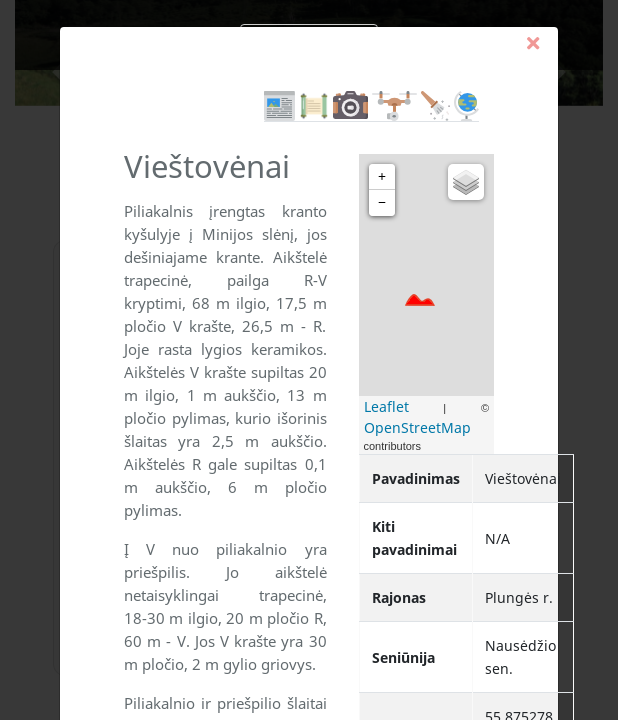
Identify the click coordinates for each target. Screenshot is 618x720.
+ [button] (382, 176)
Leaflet (386, 406)
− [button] (382, 202)
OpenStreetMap (417, 427)
